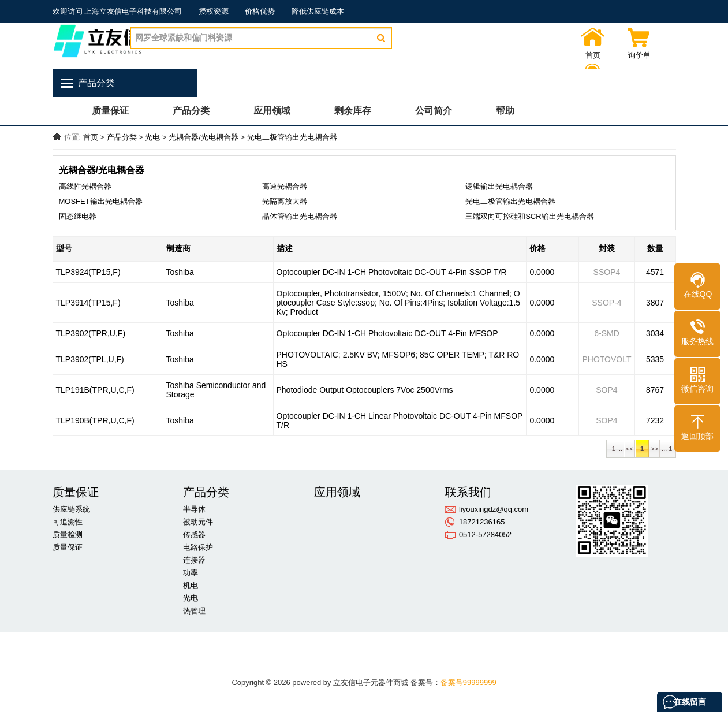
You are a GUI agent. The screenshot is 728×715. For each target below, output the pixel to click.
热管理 (194, 611)
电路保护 (198, 547)
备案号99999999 (468, 682)
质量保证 (110, 111)
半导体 (194, 509)
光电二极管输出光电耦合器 (292, 137)
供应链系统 (71, 509)
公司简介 (434, 111)
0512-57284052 (485, 535)
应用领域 (272, 111)
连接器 (194, 560)
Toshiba (180, 272)
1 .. (615, 449)
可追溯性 (68, 522)
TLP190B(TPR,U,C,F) (95, 420)
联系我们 (659, 56)
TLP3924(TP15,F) (88, 272)
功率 (191, 573)
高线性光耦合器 (85, 186)
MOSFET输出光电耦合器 (101, 201)
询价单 (612, 56)
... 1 (668, 449)
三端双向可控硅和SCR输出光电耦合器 (529, 216)
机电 (191, 585)
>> (654, 449)
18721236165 (482, 522)
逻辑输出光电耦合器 (499, 186)
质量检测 (68, 535)
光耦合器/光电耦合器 (204, 137)
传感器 (194, 535)
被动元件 (198, 522)
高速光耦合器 (285, 186)
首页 (566, 56)
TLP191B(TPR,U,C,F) (95, 390)
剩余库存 (353, 111)
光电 (152, 137)
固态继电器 (78, 216)
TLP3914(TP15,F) (88, 303)
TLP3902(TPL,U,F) (90, 359)
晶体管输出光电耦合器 (300, 216)
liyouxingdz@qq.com (494, 509)
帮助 (505, 111)
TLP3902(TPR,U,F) (91, 333)
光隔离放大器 (285, 201)
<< (630, 449)
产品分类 (191, 111)
